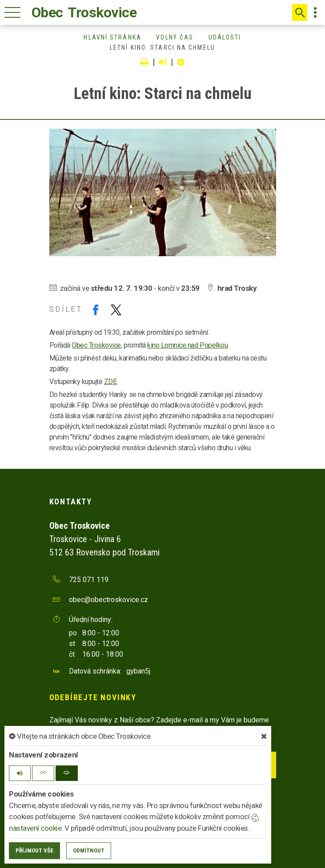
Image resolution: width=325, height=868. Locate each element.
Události (225, 37)
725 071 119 (89, 580)
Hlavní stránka (112, 37)
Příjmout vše (34, 850)
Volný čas (175, 37)
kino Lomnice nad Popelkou (187, 345)
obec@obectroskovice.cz (108, 600)
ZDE (110, 382)
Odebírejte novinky (93, 697)
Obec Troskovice (96, 345)
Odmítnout (89, 850)
